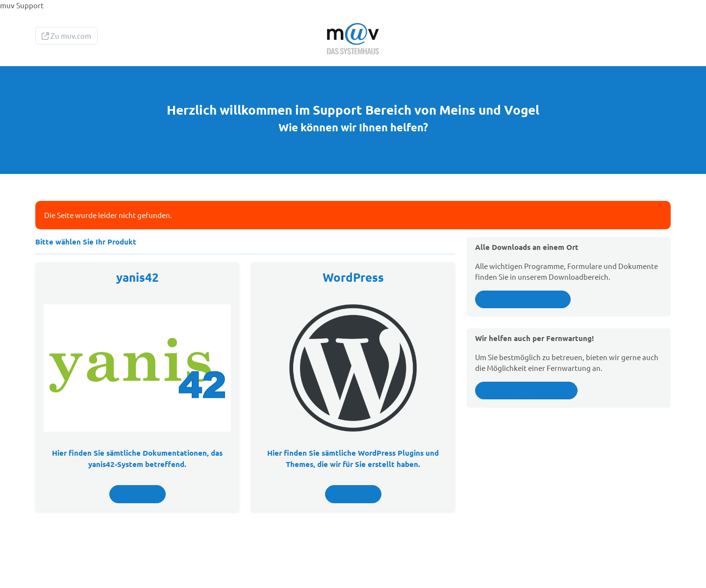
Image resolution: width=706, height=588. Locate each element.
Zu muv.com (66, 36)
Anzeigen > (138, 494)
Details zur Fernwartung (526, 391)
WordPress (353, 277)
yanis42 (138, 277)
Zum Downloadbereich (523, 299)
